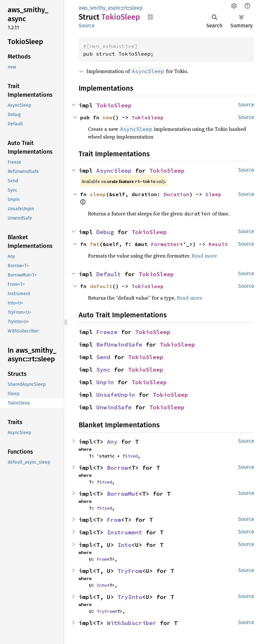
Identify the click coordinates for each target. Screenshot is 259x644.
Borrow (117, 468)
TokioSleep (114, 105)
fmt (95, 244)
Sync (103, 370)
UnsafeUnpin (116, 395)
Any (112, 442)
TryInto (130, 597)
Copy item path (150, 17)
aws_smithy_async (100, 8)
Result (218, 244)
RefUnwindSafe (119, 345)
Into (125, 545)
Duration (177, 194)
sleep (136, 8)
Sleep (213, 194)
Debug (105, 232)
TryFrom (130, 571)
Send (103, 357)
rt (125, 8)
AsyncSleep (114, 171)
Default (109, 274)
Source (87, 26)
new (108, 117)
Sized (131, 456)
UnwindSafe (114, 407)
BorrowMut (123, 494)
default (101, 286)
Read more (204, 256)
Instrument (125, 532)
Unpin (105, 382)
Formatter (165, 244)
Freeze (107, 332)
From (114, 520)
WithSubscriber (132, 623)
